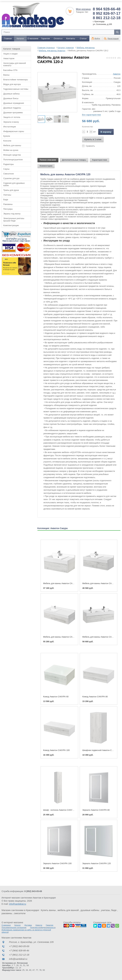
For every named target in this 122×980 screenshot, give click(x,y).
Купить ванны (48, 910)
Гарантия (45, 38)
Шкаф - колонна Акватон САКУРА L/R (61, 809)
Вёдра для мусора (12, 84)
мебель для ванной (68, 910)
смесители (20, 913)
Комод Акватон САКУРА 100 (56, 750)
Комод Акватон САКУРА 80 (95, 696)
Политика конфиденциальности (43, 927)
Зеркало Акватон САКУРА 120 (97, 863)
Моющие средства (12, 154)
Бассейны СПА (10, 70)
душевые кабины (90, 910)
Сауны (6, 168)
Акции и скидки (10, 53)
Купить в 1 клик (93, 139)
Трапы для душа (11, 189)
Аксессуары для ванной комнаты (15, 64)
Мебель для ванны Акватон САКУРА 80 (62, 583)
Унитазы (7, 194)
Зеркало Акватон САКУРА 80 (96, 809)
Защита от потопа (12, 117)
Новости (39, 924)
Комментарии (46, 165)
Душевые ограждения (14, 102)
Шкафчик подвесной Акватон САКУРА (100, 750)
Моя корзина (83, 9)
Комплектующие (11, 225)
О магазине (33, 38)
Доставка (28, 924)
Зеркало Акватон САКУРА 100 (57, 863)
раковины (7, 913)
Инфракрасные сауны (14, 131)
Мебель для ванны (12, 145)
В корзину (106, 131)
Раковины (8, 204)
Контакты (71, 38)
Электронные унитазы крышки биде (14, 219)
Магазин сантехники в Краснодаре (20, 910)
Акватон (117, 73)
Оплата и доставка (58, 39)
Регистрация (113, 38)
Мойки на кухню (11, 150)
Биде (6, 199)
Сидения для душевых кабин (14, 184)
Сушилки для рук (11, 178)
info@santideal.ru (17, 903)
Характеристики (100, 159)
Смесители (9, 173)
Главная (8, 38)
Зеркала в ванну (11, 121)
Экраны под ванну (12, 213)
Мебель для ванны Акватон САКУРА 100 (102, 583)
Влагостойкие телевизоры (16, 79)
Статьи (83, 38)
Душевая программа (13, 112)
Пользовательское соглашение (14, 927)
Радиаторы (9, 164)
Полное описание (48, 159)
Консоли (7, 140)
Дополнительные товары (74, 159)
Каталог (20, 38)
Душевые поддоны (12, 107)
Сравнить (90, 145)
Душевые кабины (12, 93)
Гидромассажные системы (16, 88)
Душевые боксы (11, 98)
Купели (7, 135)
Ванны (6, 74)
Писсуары (8, 208)
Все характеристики (91, 114)
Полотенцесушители (13, 159)
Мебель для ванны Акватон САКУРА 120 (62, 636)
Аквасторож (9, 58)
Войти (97, 38)
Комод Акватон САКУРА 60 (56, 696)
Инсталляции (10, 126)
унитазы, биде (109, 910)
